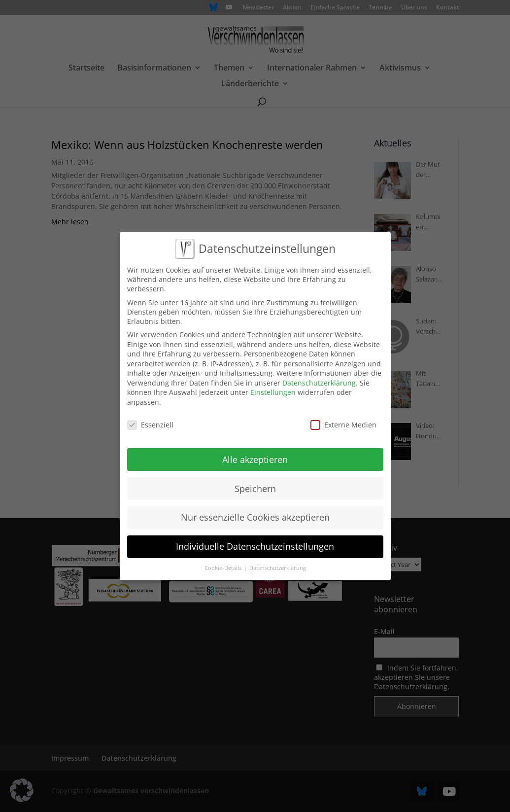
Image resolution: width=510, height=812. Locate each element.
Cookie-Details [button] (224, 560)
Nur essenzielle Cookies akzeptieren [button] (255, 509)
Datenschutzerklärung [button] (278, 560)
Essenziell (150, 416)
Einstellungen (273, 384)
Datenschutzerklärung (319, 374)
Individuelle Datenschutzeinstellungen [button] (255, 538)
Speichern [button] (255, 480)
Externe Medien (343, 416)
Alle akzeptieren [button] (255, 451)
